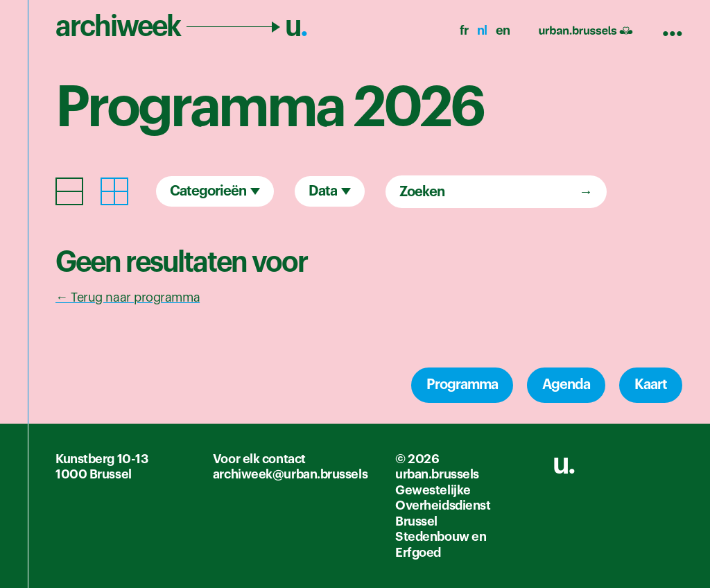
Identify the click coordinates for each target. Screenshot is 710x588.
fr (464, 31)
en (503, 31)
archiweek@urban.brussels (290, 474)
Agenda (566, 385)
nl (482, 31)
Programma (462, 385)
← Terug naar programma (128, 297)
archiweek (181, 26)
